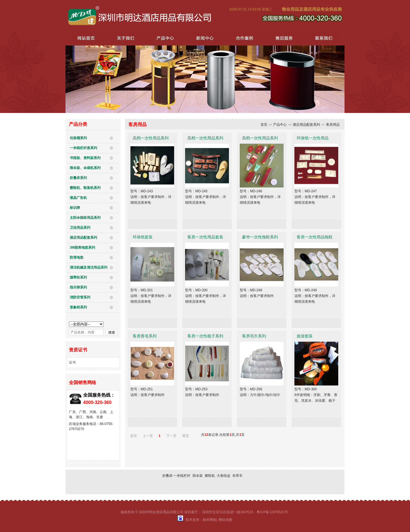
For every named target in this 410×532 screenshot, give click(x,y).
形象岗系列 (78, 307)
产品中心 (165, 38)
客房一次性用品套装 (205, 237)
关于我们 (125, 38)
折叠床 (167, 476)
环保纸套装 (143, 237)
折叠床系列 (78, 178)
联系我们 (322, 38)
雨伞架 (198, 476)
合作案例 (243, 38)
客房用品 (333, 125)
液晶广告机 (78, 198)
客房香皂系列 (145, 336)
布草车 (237, 476)
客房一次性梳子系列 (205, 336)
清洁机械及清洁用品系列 (89, 267)
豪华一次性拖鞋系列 (260, 237)
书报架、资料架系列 (85, 158)
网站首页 (86, 38)
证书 (72, 362)
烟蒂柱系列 (78, 277)
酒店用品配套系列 (83, 238)
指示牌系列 (78, 287)
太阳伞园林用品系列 (85, 218)
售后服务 (282, 38)
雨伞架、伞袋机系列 (85, 168)
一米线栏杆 (182, 476)
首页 (264, 125)
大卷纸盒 (224, 476)
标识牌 (75, 208)
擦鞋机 (210, 476)
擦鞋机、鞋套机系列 (85, 188)
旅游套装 (305, 336)
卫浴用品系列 (80, 228)
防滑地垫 (77, 257)
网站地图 (225, 520)
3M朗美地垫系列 (82, 248)
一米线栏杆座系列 (83, 148)
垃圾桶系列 (78, 138)
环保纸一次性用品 (313, 138)
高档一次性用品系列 (151, 138)
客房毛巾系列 (254, 336)
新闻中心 (204, 38)
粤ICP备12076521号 (272, 512)
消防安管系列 (80, 297)
